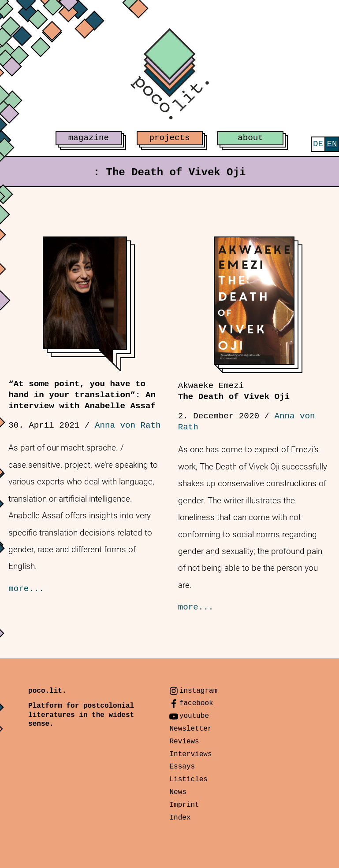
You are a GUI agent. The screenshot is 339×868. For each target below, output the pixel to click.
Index (180, 818)
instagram (198, 691)
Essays (182, 767)
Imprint (184, 805)
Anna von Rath (128, 425)
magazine (89, 138)
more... (26, 589)
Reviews (184, 742)
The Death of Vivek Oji (234, 391)
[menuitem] (318, 144)
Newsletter (190, 729)
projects (169, 138)
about (250, 138)
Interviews (190, 754)
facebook (196, 703)
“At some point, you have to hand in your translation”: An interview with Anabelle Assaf (82, 395)
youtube (194, 716)
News (178, 792)
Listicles (188, 779)
